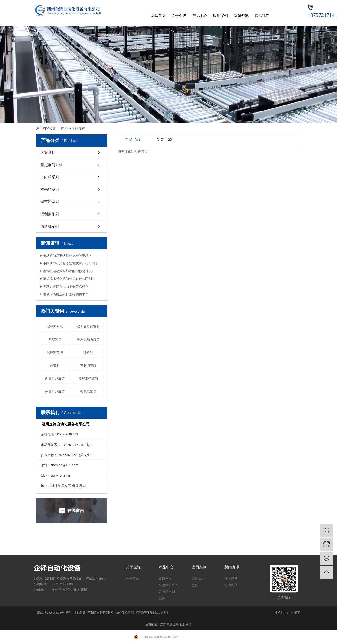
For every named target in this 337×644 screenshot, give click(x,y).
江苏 (163, 624)
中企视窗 (294, 613)
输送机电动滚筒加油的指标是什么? (68, 271)
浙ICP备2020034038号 (51, 613)
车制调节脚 (88, 366)
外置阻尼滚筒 (55, 392)
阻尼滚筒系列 (52, 165)
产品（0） (134, 139)
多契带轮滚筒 (88, 379)
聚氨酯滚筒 (88, 392)
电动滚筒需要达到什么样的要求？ (67, 256)
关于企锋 (179, 16)
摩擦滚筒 (55, 340)
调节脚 (55, 366)
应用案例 (220, 16)
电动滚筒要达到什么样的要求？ (66, 294)
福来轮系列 (50, 189)
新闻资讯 (241, 16)
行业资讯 (231, 585)
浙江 (189, 624)
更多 (162, 598)
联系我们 (262, 16)
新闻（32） (166, 139)
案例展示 (198, 579)
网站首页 (158, 16)
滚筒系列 (48, 152)
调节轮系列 (50, 202)
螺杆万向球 (55, 327)
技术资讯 (231, 579)
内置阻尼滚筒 (55, 379)
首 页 (64, 128)
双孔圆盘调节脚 (88, 327)
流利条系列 (50, 214)
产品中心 (200, 16)
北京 (182, 624)
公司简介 (132, 579)
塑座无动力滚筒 (88, 340)
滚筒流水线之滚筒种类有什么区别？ (69, 279)
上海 (176, 624)
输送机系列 (50, 226)
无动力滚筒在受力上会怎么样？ (66, 287)
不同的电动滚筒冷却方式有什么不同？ (71, 263)
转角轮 (88, 353)
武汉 (170, 624)
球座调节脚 (55, 353)
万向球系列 (50, 177)
